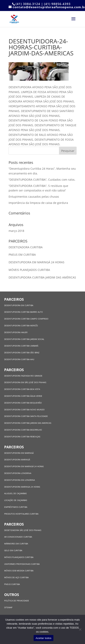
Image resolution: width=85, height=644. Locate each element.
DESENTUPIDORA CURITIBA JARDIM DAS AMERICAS (28, 423)
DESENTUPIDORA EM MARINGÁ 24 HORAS (37, 262)
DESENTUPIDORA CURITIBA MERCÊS (21, 326)
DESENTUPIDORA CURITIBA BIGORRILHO (23, 430)
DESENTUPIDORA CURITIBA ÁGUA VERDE (23, 396)
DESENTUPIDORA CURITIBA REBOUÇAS (22, 437)
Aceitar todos (43, 638)
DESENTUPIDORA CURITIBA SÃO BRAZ (22, 353)
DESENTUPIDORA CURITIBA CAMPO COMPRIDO (26, 319)
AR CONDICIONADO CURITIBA (18, 537)
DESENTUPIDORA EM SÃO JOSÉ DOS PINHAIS (25, 382)
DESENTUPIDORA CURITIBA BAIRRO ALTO (23, 312)
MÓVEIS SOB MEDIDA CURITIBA (19, 571)
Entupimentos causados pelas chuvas (34, 197)
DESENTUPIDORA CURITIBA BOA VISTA (22, 389)
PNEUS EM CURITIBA (23, 255)
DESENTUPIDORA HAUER (16, 332)
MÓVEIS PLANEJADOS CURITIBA (30, 270)
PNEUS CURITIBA (12, 584)
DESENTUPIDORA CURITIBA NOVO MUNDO (24, 410)
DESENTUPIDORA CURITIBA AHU (19, 359)
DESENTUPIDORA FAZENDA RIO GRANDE (23, 376)
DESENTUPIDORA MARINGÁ (17, 460)
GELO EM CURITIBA (13, 550)
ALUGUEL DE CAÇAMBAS (15, 493)
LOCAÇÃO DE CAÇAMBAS (16, 500)
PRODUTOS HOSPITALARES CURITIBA (21, 514)
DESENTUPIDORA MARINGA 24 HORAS (22, 487)
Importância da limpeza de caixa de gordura (38, 203)
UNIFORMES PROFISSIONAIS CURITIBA (22, 564)
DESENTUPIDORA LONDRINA (18, 473)
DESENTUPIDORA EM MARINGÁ (19, 453)
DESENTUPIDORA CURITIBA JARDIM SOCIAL (24, 339)
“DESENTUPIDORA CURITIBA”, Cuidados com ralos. (42, 180)
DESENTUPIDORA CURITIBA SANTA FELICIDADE (26, 416)
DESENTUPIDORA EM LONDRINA (19, 480)
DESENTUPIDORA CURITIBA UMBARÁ (21, 346)
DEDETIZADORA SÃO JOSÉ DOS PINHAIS (23, 530)
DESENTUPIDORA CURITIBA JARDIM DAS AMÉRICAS (42, 277)
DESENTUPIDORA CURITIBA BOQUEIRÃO (23, 403)
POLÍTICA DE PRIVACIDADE (17, 601)
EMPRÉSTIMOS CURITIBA (16, 507)
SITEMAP (8, 607)
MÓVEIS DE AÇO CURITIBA (16, 577)
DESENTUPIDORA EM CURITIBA (19, 305)
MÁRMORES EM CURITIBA (16, 544)
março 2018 (16, 231)
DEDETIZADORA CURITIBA (26, 247)
